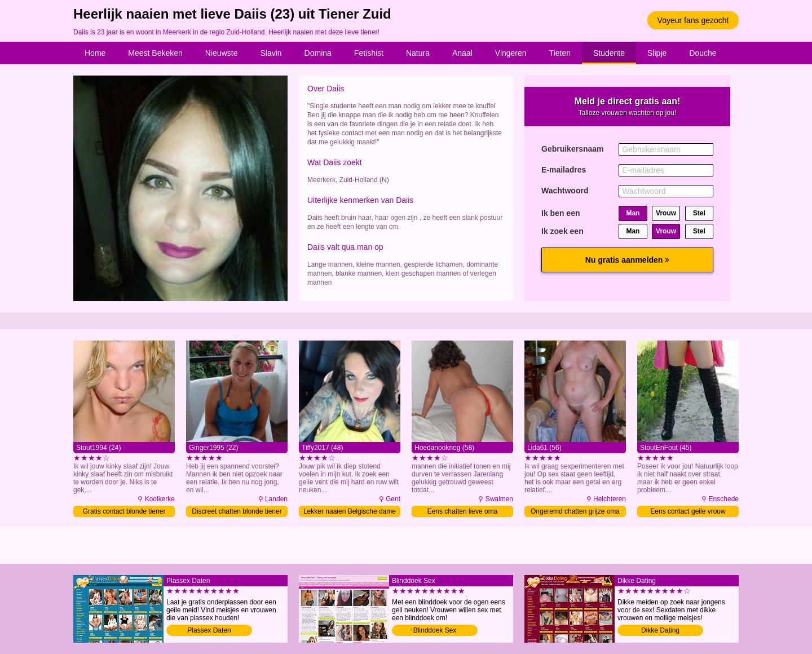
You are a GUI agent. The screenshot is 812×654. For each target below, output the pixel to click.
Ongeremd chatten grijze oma (575, 511)
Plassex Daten (209, 630)
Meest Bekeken (155, 53)
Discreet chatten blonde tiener (237, 511)
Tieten (560, 53)
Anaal (462, 53)
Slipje (657, 53)
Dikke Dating (660, 630)
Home (95, 53)
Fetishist (369, 53)
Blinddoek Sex (435, 630)
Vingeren (511, 53)
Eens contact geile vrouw (688, 511)
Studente (609, 53)
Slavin (271, 53)
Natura (418, 53)
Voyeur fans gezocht (693, 20)
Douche (703, 53)
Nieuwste (222, 53)
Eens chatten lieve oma (463, 511)
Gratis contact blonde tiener (124, 511)
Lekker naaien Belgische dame (350, 511)
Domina (318, 53)
